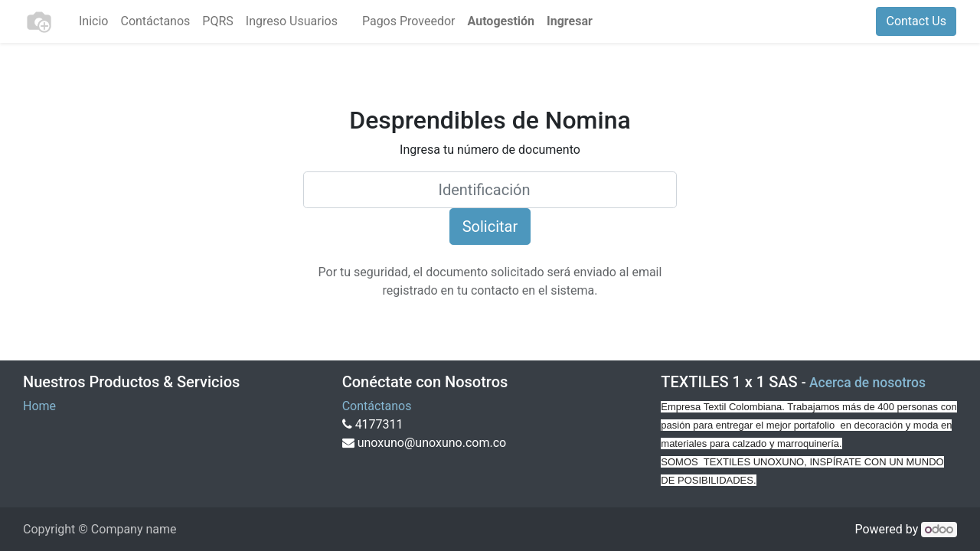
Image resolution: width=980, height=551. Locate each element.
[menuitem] (93, 21)
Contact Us (916, 21)
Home (39, 406)
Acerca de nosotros (867, 383)
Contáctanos (377, 406)
